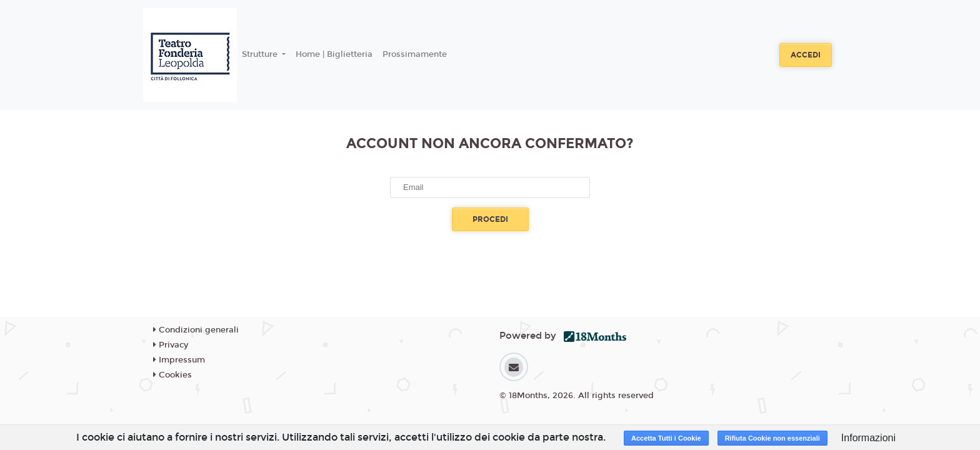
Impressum (179, 360)
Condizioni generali (196, 330)
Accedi (806, 55)
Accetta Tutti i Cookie (666, 438)
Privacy (171, 345)
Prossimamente (415, 54)
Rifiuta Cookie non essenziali (772, 438)
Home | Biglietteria (334, 54)
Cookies (172, 375)
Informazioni (868, 438)
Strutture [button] (261, 54)
